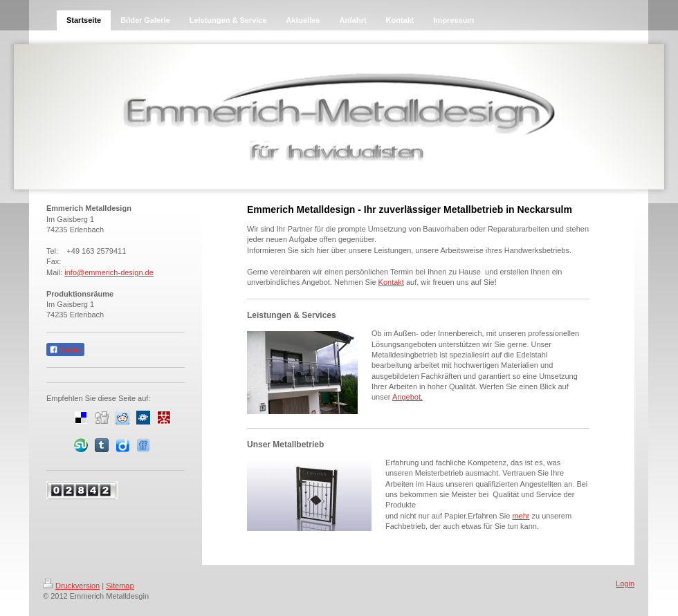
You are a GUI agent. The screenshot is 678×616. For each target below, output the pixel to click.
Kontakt (391, 282)
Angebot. (407, 397)
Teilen (65, 350)
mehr (521, 516)
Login (625, 584)
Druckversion (71, 586)
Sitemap (120, 586)
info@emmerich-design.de (109, 272)
